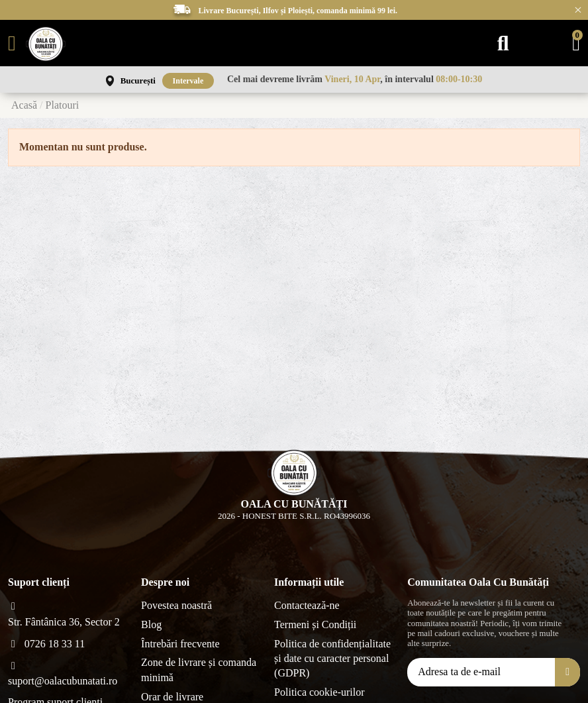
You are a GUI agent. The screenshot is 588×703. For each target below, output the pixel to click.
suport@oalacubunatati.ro (63, 681)
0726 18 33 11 (55, 644)
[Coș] (576, 43)
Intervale (188, 81)
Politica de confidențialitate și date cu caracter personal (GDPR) (332, 659)
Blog (151, 624)
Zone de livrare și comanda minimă (199, 670)
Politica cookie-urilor (319, 692)
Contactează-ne (307, 605)
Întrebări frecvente (180, 644)
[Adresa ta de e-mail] (481, 672)
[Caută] (503, 43)
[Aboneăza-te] (567, 672)
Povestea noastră (176, 605)
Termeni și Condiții (315, 624)
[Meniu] (12, 43)
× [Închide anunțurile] (578, 10)
